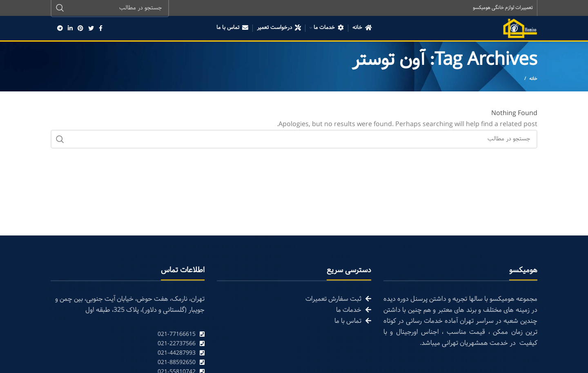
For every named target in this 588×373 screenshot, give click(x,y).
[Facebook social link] (101, 29)
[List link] (128, 335)
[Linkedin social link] (70, 29)
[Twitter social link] (91, 29)
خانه (533, 79)
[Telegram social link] (60, 29)
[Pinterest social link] (80, 29)
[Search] (294, 140)
